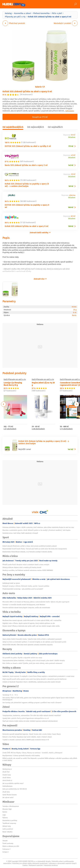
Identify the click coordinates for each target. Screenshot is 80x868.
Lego (4, 815)
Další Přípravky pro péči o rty (15, 379)
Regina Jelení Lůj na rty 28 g (43, 384)
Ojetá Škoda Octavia (10, 795)
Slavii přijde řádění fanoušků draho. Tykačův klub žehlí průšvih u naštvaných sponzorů (32, 639)
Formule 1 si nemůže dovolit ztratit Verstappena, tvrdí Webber (24, 605)
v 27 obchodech (10, 429)
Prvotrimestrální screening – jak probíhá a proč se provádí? (23, 589)
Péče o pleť (57, 13)
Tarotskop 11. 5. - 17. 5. (10, 695)
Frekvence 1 (6, 849)
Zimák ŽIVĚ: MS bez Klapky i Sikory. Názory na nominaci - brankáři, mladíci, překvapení (32, 753)
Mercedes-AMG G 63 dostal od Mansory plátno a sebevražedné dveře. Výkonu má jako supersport (36, 602)
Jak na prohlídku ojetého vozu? (13, 783)
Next (77, 404)
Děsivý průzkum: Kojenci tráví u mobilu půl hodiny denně (22, 567)
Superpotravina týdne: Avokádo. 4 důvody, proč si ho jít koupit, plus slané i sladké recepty (34, 660)
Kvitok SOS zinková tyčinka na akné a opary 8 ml (27, 91)
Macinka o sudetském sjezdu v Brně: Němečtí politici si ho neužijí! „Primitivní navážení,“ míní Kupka (36, 530)
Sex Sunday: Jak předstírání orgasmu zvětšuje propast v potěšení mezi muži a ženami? (32, 703)
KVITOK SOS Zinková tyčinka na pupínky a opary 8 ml (27, 206)
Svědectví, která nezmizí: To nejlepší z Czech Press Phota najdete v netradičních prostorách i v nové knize (38, 676)
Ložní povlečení (8, 829)
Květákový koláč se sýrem (11, 583)
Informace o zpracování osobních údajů (62, 863)
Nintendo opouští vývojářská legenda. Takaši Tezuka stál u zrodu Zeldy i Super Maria (32, 734)
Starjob (5, 841)
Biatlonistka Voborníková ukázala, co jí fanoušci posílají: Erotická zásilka (27, 552)
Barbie (5, 812)
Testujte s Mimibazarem (11, 806)
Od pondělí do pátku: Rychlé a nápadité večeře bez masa (22, 658)
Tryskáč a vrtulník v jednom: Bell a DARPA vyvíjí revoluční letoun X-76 (26, 740)
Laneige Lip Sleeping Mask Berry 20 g (13, 384)
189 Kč (71, 207)
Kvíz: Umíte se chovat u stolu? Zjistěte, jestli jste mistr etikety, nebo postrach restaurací (32, 663)
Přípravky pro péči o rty (15, 17)
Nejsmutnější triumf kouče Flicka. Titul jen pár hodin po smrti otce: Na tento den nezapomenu (35, 549)
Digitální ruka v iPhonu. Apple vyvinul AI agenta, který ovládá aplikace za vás (29, 623)
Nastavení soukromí (36, 865)
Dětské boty (7, 826)
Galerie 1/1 (40, 87)
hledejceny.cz (7, 769)
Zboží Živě (6, 772)
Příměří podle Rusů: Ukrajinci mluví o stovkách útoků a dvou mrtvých (26, 565)
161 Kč (71, 186)
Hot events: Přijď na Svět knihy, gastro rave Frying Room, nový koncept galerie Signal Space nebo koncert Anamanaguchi (38, 699)
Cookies (25, 865)
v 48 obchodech (38, 429)
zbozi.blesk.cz (7, 780)
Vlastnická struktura (51, 865)
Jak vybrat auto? (8, 797)
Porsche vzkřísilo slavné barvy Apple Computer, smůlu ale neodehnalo (26, 608)
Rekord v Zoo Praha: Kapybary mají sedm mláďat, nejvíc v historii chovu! (27, 737)
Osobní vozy (7, 775)
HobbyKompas (7, 786)
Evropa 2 (5, 852)
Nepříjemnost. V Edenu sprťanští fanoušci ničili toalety (21, 755)
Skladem (72, 137)
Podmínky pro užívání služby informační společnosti (30, 863)
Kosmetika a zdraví (23, 13)
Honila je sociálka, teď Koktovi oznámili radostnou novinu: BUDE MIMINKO (28, 570)
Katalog (8, 13)
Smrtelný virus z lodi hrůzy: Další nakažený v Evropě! (20, 533)
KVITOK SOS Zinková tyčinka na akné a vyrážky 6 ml (28, 146)
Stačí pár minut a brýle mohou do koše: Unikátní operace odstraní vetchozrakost (30, 721)
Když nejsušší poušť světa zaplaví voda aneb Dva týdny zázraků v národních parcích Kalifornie (34, 679)
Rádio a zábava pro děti (11, 846)
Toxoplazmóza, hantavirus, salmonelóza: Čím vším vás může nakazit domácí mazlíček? (32, 715)
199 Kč (71, 226)
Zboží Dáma (7, 778)
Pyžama (5, 818)
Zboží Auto (6, 792)
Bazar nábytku (7, 832)
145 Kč (71, 165)
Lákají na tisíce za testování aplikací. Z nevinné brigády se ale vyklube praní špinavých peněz (34, 642)
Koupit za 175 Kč (40, 117)
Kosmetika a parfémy (10, 820)
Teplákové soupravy (9, 823)
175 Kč (71, 146)
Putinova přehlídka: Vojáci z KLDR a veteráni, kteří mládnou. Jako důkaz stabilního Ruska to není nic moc (38, 527)
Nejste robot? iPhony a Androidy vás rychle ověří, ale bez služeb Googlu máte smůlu (31, 626)
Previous (4, 404)
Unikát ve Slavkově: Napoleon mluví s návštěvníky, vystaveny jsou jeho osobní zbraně (31, 682)
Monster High (7, 809)
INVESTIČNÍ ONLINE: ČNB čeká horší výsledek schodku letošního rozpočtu (28, 645)
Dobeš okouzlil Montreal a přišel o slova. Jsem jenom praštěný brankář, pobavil (30, 546)
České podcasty (8, 843)
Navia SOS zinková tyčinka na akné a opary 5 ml (26, 165)
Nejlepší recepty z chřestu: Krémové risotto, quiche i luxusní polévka (26, 586)
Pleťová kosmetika (41, 13)
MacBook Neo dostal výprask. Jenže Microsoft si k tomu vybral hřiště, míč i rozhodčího (32, 620)
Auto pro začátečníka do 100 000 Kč (15, 789)
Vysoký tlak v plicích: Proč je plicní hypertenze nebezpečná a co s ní (26, 718)
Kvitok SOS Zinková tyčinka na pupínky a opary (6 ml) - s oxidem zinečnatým (27, 185)
